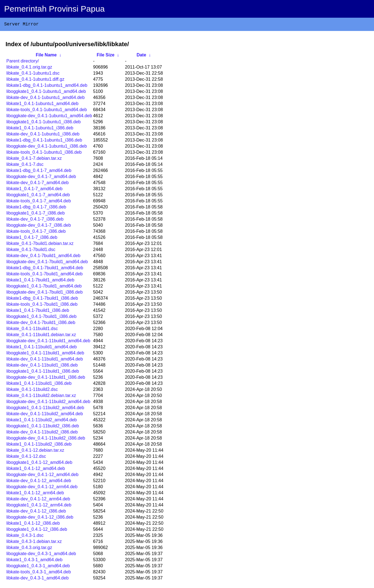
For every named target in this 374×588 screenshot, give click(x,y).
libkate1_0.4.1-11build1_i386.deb (39, 384)
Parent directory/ (23, 62)
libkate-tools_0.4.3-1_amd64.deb (39, 573)
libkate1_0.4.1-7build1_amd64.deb (40, 281)
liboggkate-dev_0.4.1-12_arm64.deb (42, 488)
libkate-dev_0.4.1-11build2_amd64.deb (45, 415)
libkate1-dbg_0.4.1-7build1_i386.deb (42, 299)
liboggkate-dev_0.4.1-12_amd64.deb (42, 476)
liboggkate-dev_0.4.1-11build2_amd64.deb (48, 403)
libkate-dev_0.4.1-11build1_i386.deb (42, 366)
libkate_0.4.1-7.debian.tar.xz (34, 159)
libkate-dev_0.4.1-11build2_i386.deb (42, 433)
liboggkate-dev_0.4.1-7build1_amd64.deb (47, 263)
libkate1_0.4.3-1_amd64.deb (34, 561)
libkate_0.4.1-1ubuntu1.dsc (33, 74)
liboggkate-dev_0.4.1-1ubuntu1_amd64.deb (49, 117)
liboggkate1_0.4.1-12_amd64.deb (39, 463)
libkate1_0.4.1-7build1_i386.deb (38, 311)
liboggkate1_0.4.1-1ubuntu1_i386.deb (44, 123)
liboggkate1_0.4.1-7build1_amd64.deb (44, 287)
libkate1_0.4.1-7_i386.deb (32, 238)
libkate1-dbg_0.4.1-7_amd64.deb (39, 172)
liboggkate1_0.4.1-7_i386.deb (36, 214)
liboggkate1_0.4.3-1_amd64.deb (38, 567)
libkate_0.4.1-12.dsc (26, 457)
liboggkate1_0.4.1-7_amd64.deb (38, 196)
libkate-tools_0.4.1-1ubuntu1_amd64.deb (47, 111)
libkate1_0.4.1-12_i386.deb (33, 524)
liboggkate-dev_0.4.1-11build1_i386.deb (46, 378)
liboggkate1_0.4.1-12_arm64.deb (39, 506)
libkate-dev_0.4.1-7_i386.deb (35, 220)
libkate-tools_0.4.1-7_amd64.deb (39, 202)
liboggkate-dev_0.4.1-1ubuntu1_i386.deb (47, 147)
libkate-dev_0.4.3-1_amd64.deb (37, 579)
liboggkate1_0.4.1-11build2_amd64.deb (45, 409)
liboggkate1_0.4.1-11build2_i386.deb (43, 427)
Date (141, 56)
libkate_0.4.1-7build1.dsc (31, 251)
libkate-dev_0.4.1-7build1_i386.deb (41, 324)
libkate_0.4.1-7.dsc (25, 165)
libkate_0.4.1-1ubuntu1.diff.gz (35, 80)
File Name (46, 56)
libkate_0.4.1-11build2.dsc (32, 390)
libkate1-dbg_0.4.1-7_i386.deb (36, 208)
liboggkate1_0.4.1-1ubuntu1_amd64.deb (46, 92)
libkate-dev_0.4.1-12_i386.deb (36, 512)
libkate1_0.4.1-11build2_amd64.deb (41, 421)
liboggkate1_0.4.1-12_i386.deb (37, 530)
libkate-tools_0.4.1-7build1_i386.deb (42, 305)
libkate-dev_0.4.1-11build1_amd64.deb (45, 360)
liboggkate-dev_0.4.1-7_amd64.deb (41, 178)
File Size (106, 56)
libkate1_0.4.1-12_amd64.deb (36, 470)
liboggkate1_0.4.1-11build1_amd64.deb (45, 354)
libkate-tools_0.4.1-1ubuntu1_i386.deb (44, 153)
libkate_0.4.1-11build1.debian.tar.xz (41, 336)
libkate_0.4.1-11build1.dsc (32, 330)
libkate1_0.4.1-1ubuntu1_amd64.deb (42, 105)
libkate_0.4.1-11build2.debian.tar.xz (41, 397)
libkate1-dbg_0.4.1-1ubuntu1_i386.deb (44, 141)
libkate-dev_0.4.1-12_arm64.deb (38, 500)
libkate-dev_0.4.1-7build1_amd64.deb (43, 257)
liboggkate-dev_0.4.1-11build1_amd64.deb (48, 342)
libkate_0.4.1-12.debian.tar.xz (35, 451)
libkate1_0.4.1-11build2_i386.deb (39, 445)
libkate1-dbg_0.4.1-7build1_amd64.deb (45, 269)
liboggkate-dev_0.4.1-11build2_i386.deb (46, 439)
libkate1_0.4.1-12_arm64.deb (35, 494)
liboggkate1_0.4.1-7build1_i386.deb (41, 317)
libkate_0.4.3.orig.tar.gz (29, 549)
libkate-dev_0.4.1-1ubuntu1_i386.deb (43, 135)
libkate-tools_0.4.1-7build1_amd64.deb (45, 275)
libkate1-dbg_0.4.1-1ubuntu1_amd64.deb (47, 86)
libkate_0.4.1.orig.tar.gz (29, 68)
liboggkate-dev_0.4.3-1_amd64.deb (41, 555)
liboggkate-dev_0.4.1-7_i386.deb (39, 226)
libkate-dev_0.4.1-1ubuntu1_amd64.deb (46, 99)
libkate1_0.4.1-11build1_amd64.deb (41, 348)
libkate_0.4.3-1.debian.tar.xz (34, 543)
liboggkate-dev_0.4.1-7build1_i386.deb (45, 293)
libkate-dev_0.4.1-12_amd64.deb (39, 482)
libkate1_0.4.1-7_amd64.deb (34, 190)
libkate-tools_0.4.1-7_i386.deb (36, 232)
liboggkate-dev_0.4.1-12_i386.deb (40, 518)
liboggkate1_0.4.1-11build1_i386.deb (43, 372)
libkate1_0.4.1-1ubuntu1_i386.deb (40, 129)
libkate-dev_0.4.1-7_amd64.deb (37, 184)
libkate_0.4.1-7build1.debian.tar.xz (40, 245)
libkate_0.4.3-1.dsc (25, 536)
